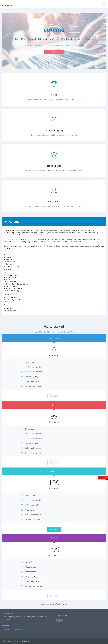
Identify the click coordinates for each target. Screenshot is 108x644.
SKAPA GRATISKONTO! (54, 52)
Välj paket (54, 396)
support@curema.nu (14, 629)
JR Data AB (26, 641)
